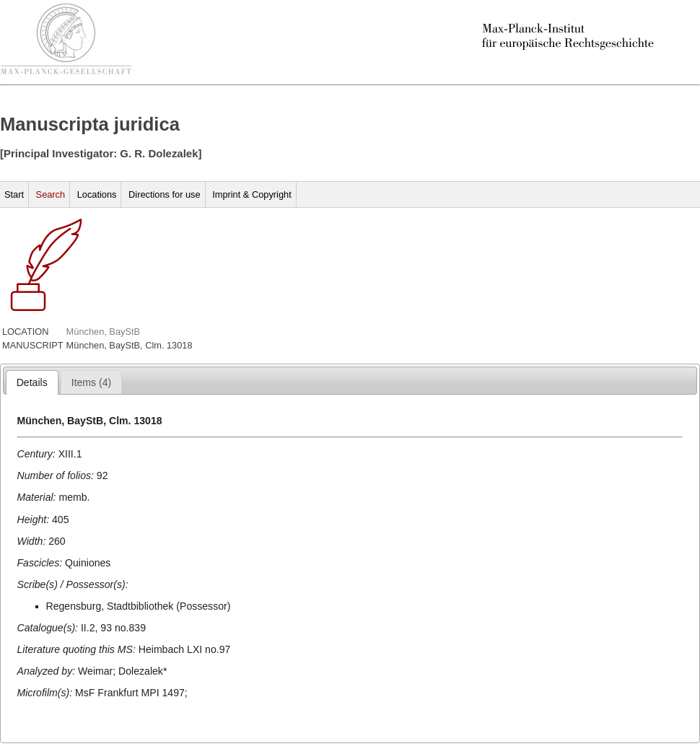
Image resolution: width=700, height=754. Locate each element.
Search (51, 194)
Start (14, 194)
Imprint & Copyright (252, 194)
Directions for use (165, 194)
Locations (97, 194)
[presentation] (32, 382)
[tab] (32, 382)
